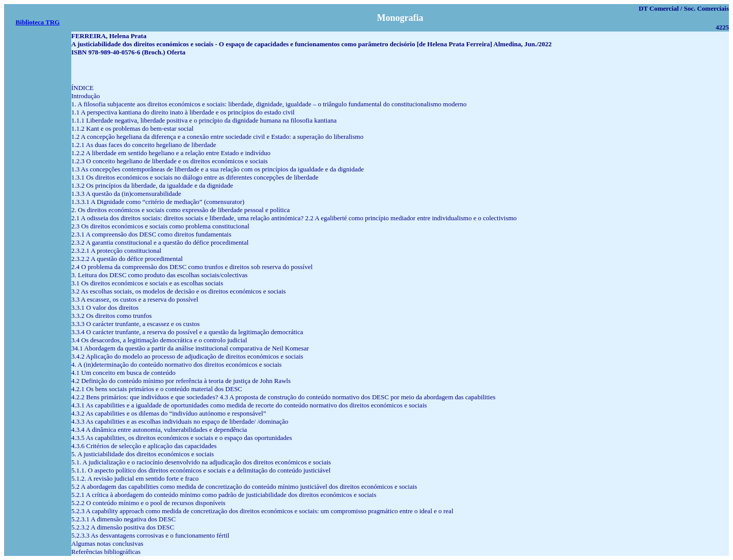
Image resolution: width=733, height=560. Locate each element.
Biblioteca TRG (38, 22)
